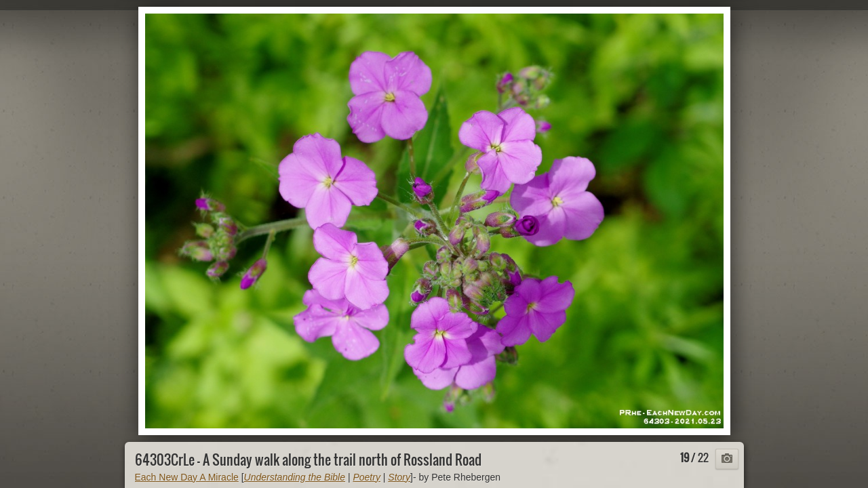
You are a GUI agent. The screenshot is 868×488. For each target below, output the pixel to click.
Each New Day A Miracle (187, 477)
